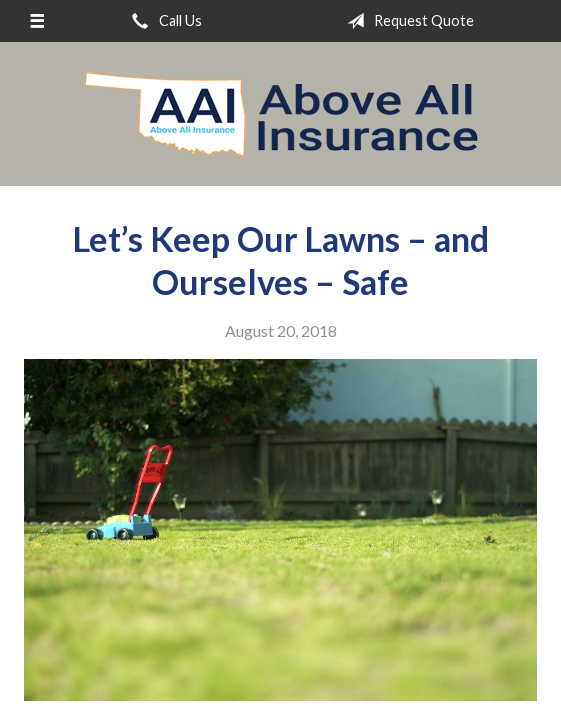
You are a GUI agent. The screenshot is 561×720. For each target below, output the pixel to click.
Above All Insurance (281, 114)
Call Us (163, 21)
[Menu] (36, 21)
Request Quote (406, 21)
